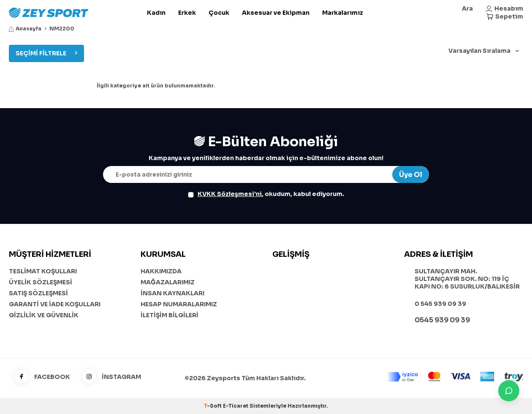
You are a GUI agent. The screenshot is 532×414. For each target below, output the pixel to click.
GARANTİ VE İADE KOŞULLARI (55, 304)
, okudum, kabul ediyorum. (266, 194)
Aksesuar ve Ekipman (276, 13)
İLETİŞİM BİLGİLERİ (170, 315)
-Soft (213, 406)
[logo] (68, 13)
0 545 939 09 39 (440, 304)
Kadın (156, 13)
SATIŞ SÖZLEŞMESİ (38, 293)
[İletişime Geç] (509, 391)
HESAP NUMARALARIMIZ (179, 304)
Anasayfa (25, 29)
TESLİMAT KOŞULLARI (43, 271)
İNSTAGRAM (109, 377)
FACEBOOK (39, 377)
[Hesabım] (504, 9)
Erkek (187, 13)
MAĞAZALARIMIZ (168, 282)
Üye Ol (411, 175)
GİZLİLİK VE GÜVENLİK (44, 315)
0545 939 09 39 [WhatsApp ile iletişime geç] (442, 320)
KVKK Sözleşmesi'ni (230, 194)
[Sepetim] (505, 17)
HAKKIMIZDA (161, 271)
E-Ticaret (236, 406)
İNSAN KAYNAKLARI (172, 293)
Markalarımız (343, 13)
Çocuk (219, 13)
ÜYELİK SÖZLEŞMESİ (41, 282)
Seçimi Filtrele (46, 53)
